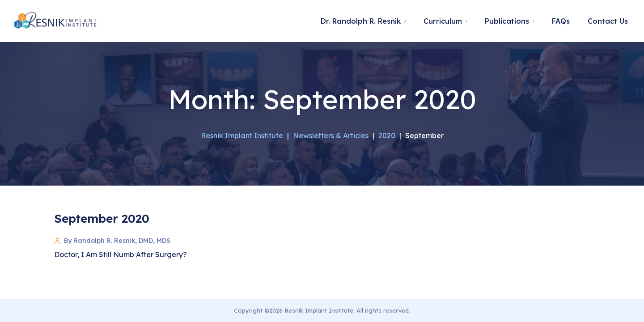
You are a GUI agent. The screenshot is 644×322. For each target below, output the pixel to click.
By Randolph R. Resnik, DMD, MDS (117, 241)
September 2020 (102, 218)
